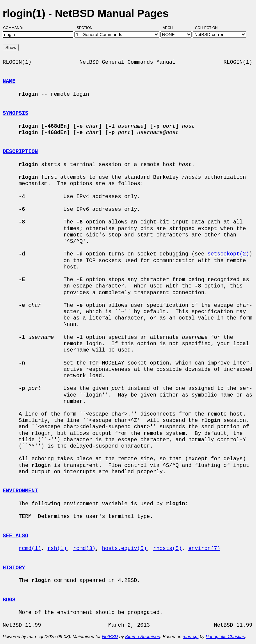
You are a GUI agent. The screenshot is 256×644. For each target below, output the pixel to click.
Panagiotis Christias (225, 636)
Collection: (207, 28)
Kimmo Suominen (142, 636)
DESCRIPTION (20, 152)
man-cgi (190, 636)
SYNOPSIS (15, 113)
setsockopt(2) (228, 254)
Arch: (171, 28)
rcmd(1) (30, 549)
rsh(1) (57, 549)
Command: (15, 28)
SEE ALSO (15, 536)
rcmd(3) (84, 549)
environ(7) (204, 549)
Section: (86, 28)
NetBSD (110, 636)
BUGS (9, 600)
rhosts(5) (167, 549)
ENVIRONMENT (20, 491)
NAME (9, 81)
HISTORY (14, 568)
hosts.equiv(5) (124, 549)
